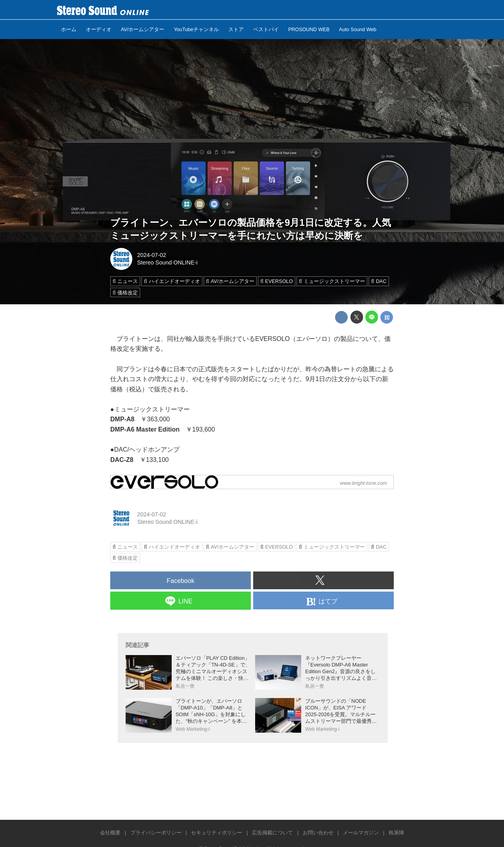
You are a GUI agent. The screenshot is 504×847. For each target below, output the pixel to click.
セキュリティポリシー (217, 833)
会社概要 (110, 833)
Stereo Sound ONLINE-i (167, 262)
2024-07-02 (152, 255)
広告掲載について (272, 833)
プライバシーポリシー (156, 833)
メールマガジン (361, 833)
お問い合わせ (318, 833)
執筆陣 (396, 833)
